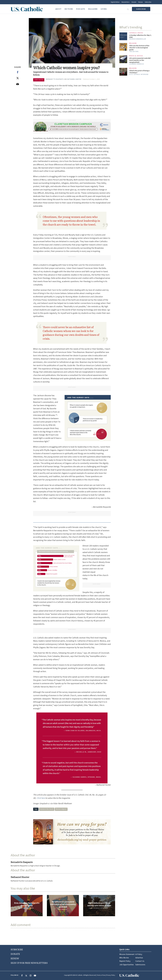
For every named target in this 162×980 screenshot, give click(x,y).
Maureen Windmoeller (138, 39)
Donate (134, 2)
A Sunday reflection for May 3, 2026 (140, 36)
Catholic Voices (136, 33)
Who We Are (124, 958)
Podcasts (81, 9)
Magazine (93, 9)
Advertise (139, 958)
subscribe (141, 9)
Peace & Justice (136, 56)
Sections (69, 9)
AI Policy (139, 954)
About (58, 9)
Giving (104, 9)
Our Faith (39, 80)
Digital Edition (115, 2)
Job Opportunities (127, 965)
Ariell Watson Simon (26, 908)
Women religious (61, 809)
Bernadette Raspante (55, 79)
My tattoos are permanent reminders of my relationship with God (63, 904)
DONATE (15, 954)
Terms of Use (101, 975)
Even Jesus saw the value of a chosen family (27, 904)
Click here (41, 798)
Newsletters (126, 2)
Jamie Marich (62, 909)
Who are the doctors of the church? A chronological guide (139, 48)
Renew (141, 2)
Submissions (140, 965)
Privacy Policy (111, 975)
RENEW (15, 958)
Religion (133, 43)
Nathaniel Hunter (74, 79)
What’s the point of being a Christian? (139, 72)
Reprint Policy (125, 961)
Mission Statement (127, 954)
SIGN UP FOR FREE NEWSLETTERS (29, 963)
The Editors (134, 52)
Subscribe (148, 2)
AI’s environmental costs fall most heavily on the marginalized (140, 60)
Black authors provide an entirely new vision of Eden (99, 904)
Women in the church (47, 809)
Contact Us (140, 961)
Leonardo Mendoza (137, 64)
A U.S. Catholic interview (98, 908)
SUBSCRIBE (17, 949)
